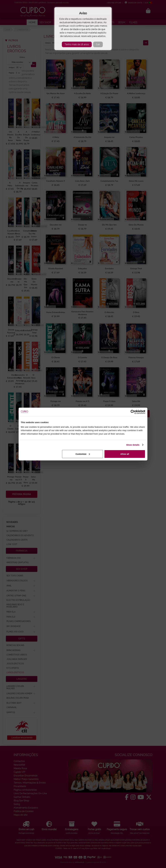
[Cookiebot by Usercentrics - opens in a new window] (133, 412)
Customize (83, 454)
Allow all (125, 454)
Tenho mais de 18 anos (77, 44)
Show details (133, 445)
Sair (98, 44)
